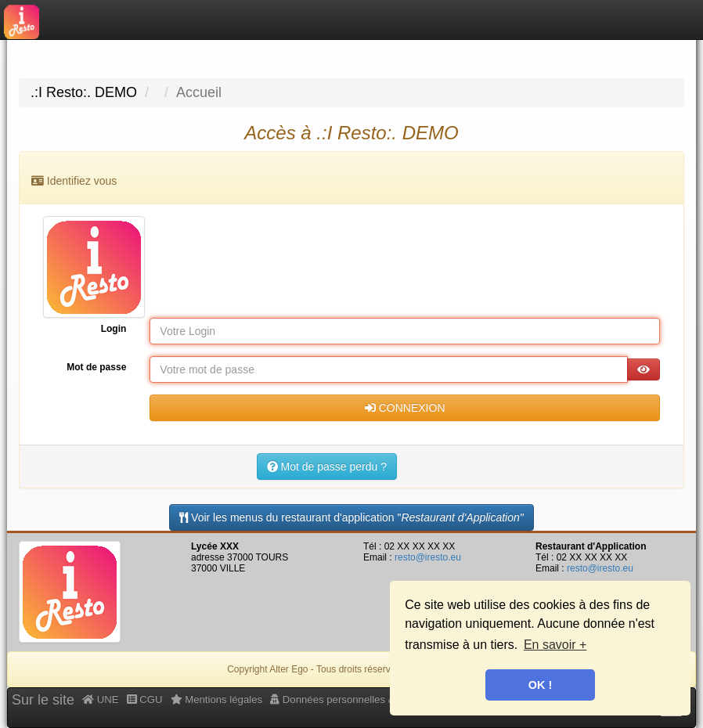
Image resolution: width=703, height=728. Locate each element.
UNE (101, 699)
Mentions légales (217, 699)
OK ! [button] (540, 685)
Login (114, 329)
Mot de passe (96, 367)
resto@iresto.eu (428, 557)
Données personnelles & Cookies (353, 699)
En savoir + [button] (555, 645)
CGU (145, 699)
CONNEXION (405, 408)
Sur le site (43, 700)
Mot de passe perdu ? (327, 467)
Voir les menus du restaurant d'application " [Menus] (351, 517)
